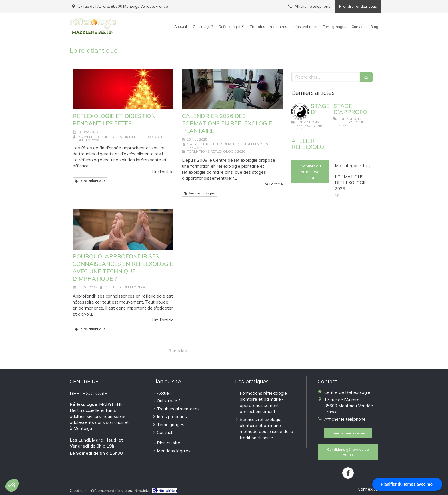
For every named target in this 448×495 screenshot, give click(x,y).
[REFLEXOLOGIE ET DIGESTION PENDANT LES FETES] (123, 89)
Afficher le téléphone (313, 6)
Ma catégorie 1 (350, 166)
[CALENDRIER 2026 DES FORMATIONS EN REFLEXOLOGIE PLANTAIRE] (232, 89)
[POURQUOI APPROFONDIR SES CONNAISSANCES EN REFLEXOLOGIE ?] (123, 230)
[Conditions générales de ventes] (348, 452)
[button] (12, 485)
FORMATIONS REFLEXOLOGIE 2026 (351, 183)
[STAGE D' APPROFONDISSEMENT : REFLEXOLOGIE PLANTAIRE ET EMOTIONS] (300, 112)
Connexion (368, 489)
